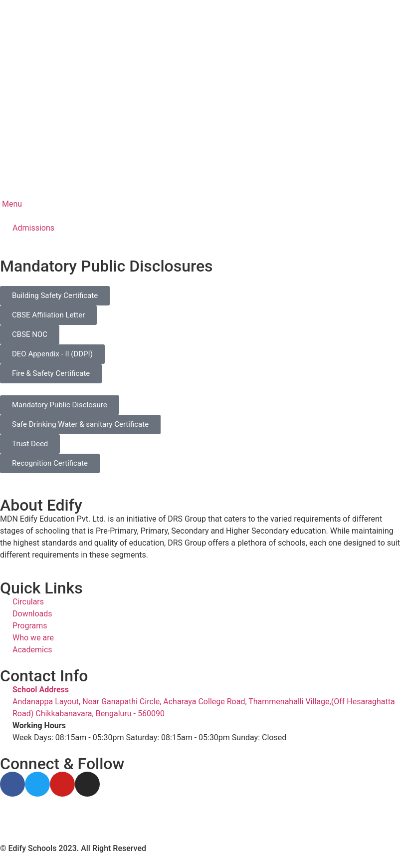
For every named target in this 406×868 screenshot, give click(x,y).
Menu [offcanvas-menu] (11, 204)
